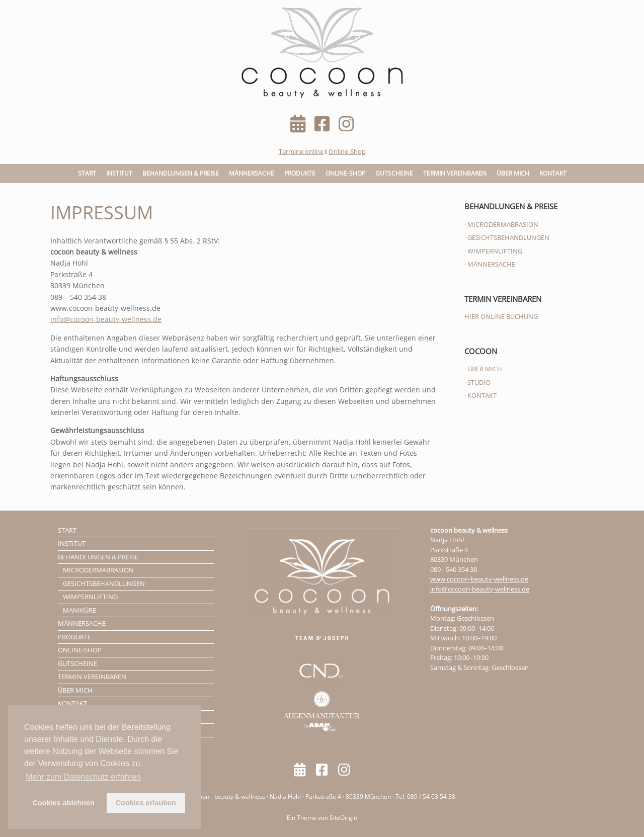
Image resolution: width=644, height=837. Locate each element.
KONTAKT (553, 173)
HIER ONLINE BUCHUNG (501, 316)
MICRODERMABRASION (98, 570)
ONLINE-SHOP (345, 173)
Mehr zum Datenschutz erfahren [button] (83, 777)
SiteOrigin (343, 818)
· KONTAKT (480, 395)
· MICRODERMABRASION (501, 224)
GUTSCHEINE (394, 173)
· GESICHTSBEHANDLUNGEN (507, 237)
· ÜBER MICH (483, 369)
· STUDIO (477, 382)
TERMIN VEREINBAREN (455, 173)
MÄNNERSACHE (252, 173)
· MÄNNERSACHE (490, 264)
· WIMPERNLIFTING (493, 251)
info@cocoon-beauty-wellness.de (106, 319)
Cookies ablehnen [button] (64, 803)
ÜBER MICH (513, 173)
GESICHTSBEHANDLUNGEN (104, 583)
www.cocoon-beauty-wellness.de (479, 579)
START (87, 173)
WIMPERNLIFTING (90, 597)
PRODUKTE (300, 173)
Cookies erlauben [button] (146, 803)
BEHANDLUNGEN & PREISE (181, 173)
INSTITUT (119, 173)
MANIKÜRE (79, 610)
